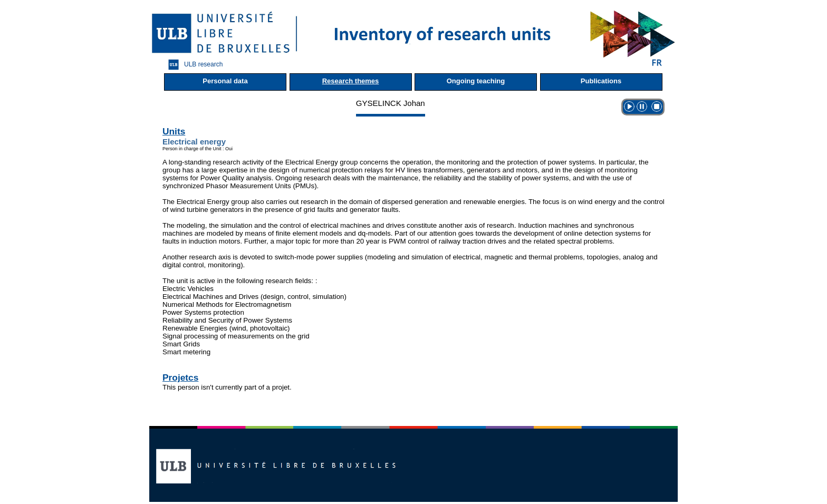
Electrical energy (194, 142)
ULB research (193, 65)
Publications (601, 81)
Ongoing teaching (476, 81)
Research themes (351, 81)
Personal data (225, 81)
